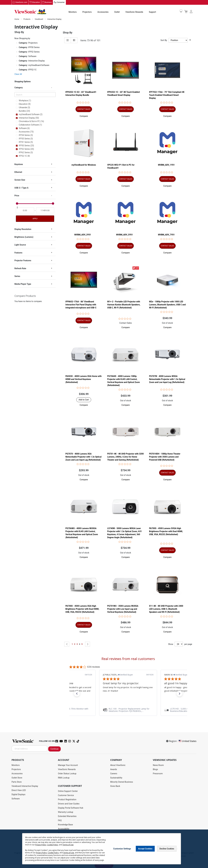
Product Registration (67, 800)
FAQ (60, 821)
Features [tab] (18, 253)
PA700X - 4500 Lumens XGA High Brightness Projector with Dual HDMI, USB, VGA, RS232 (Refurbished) (82, 609)
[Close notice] (177, 849)
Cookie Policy (53, 845)
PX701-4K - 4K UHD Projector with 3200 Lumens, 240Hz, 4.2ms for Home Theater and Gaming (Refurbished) (126, 457)
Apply (35, 219)
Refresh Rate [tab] (20, 268)
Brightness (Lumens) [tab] (24, 237)
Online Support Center (68, 791)
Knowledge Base (65, 825)
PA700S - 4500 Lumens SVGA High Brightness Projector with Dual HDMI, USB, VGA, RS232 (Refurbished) (166, 532)
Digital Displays (18, 795)
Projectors (87, 12)
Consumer (61, 2)
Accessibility (64, 829)
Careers (114, 774)
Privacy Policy (41, 845)
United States (187, 741)
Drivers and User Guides (69, 804)
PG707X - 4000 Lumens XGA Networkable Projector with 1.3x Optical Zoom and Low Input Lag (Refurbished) (83, 457)
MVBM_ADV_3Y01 (83, 235)
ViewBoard (39, 19)
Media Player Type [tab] (23, 284)
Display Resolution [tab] (23, 229)
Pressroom (158, 774)
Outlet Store (17, 778)
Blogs (155, 769)
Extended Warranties (67, 816)
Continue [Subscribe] (54, 749)
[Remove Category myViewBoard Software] (17, 65)
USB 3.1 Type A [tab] (21, 188)
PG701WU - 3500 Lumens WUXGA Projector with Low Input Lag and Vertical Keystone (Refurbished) (123, 609)
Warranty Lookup (66, 812)
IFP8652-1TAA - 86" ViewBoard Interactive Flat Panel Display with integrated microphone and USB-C (81, 305)
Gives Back (115, 786)
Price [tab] (17, 196)
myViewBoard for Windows (84, 165)
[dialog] (104, 849)
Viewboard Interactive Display (25, 786)
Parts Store (17, 782)
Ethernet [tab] (18, 172)
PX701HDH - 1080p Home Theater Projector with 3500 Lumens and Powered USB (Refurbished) (165, 457)
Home (17, 19)
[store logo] (30, 12)
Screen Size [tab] (20, 180)
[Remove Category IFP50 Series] (17, 47)
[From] (25, 210)
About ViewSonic (118, 765)
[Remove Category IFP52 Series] (17, 52)
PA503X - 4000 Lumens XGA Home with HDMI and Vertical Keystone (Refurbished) (84, 379)
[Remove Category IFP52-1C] (17, 70)
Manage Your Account (68, 765)
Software (16, 799)
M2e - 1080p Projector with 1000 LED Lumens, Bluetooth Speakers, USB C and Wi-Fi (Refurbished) (167, 305)
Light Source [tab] (20, 245)
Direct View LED (19, 790)
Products (27, 19)
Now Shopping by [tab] (22, 39)
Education (36, 2)
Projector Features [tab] (23, 261)
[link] (128, 710)
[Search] (35, 95)
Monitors (73, 12)
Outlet (117, 12)
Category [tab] (19, 88)
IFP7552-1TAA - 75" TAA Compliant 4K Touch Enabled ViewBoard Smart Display (167, 95)
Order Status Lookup (67, 774)
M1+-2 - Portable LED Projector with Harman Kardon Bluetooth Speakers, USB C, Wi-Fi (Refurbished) (124, 305)
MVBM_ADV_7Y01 (166, 235)
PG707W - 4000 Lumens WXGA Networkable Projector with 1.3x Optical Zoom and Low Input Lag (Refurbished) (167, 379)
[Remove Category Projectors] (17, 43)
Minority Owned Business (122, 782)
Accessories (103, 12)
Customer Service (66, 795)
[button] (84, 116)
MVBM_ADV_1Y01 (166, 165)
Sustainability (116, 778)
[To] (45, 210)
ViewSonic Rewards (134, 12)
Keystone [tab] (19, 164)
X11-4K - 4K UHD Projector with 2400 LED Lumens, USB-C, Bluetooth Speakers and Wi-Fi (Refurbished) (166, 609)
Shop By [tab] (68, 33)
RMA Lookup (64, 778)
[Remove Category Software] (17, 56)
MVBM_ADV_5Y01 (124, 235)
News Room (158, 765)
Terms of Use (68, 845)
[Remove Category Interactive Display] (17, 61)
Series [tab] (17, 276)
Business (48, 2)
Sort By (164, 40)
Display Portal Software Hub (71, 808)
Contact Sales (126, 323)
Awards (114, 769)
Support (152, 12)
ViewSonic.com (21, 2)
